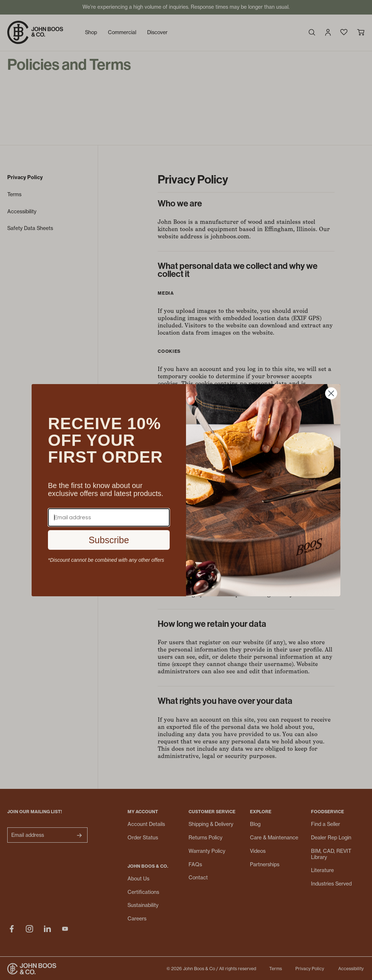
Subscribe (109, 540)
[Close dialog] (331, 393)
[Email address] (109, 517)
